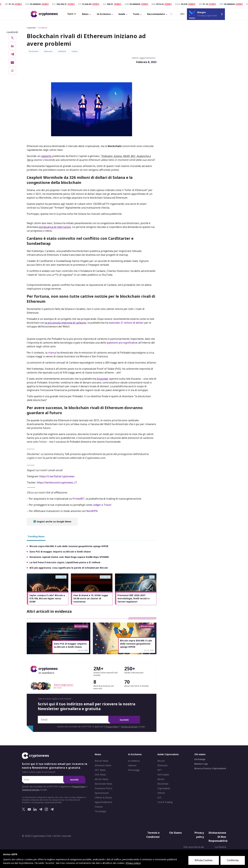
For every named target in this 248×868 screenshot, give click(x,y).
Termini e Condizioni (153, 835)
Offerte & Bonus (103, 798)
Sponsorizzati (102, 793)
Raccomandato (146, 14)
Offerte (161, 793)
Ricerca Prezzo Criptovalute (210, 769)
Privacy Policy (112, 727)
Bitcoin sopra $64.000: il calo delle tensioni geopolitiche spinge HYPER (69, 547)
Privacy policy (199, 835)
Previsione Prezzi (103, 789)
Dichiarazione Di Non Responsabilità (218, 837)
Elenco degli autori (64, 685)
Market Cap (201, 764)
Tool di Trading (165, 803)
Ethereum (162, 766)
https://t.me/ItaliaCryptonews (57, 477)
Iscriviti (124, 720)
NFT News (100, 771)
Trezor (108, 505)
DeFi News (100, 775)
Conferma (233, 860)
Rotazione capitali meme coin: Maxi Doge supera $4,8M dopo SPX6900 (69, 557)
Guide (112, 14)
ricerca (52, 353)
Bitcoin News (102, 761)
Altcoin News (102, 780)
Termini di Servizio (129, 727)
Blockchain (163, 784)
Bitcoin (161, 761)
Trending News (36, 537)
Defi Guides (163, 775)
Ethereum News (103, 766)
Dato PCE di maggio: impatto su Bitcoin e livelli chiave (60, 552)
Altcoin (161, 780)
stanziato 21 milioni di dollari (126, 323)
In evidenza (43, 28)
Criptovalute (164, 789)
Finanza (99, 807)
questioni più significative (122, 343)
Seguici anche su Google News (52, 522)
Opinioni (132, 766)
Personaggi (134, 771)
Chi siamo (200, 755)
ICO (159, 798)
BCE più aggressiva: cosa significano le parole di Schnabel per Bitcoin (69, 568)
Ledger (97, 505)
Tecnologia (100, 812)
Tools (126, 14)
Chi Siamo (175, 833)
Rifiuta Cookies (204, 860)
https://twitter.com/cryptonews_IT (57, 483)
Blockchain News (104, 784)
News (76, 14)
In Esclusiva (94, 14)
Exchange (200, 760)
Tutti (61, 14)
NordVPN (92, 511)
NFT (160, 771)
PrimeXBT (79, 499)
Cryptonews (31, 28)
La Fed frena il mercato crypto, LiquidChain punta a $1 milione (65, 563)
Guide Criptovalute (168, 755)
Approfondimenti (103, 803)
